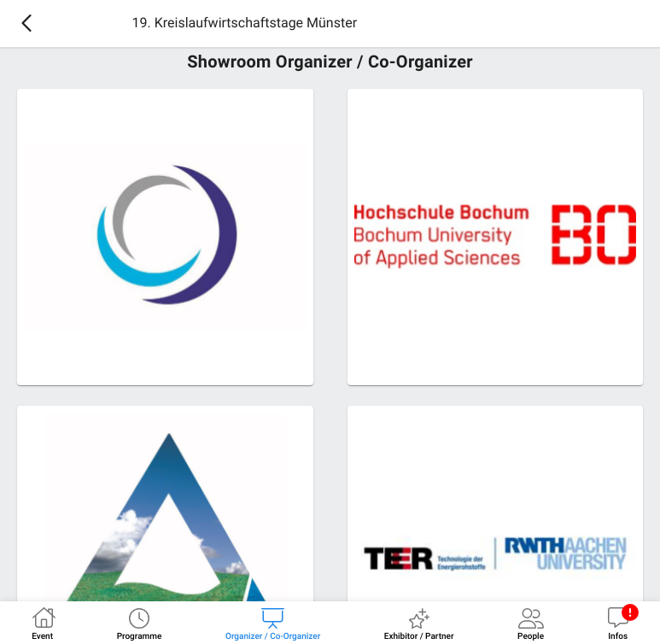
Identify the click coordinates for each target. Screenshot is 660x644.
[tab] (42, 623)
